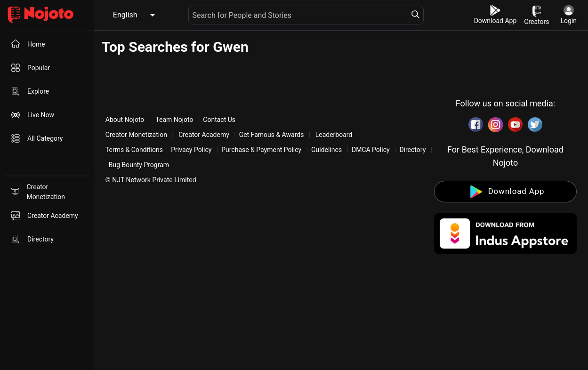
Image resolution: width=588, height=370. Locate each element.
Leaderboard (334, 135)
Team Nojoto (174, 120)
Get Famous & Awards (272, 135)
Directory (412, 150)
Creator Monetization (137, 135)
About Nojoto (126, 120)
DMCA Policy (371, 150)
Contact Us (219, 120)
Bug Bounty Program (139, 165)
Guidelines (326, 150)
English (125, 15)
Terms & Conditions (134, 150)
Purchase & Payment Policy (261, 150)
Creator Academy (204, 135)
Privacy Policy (191, 150)
